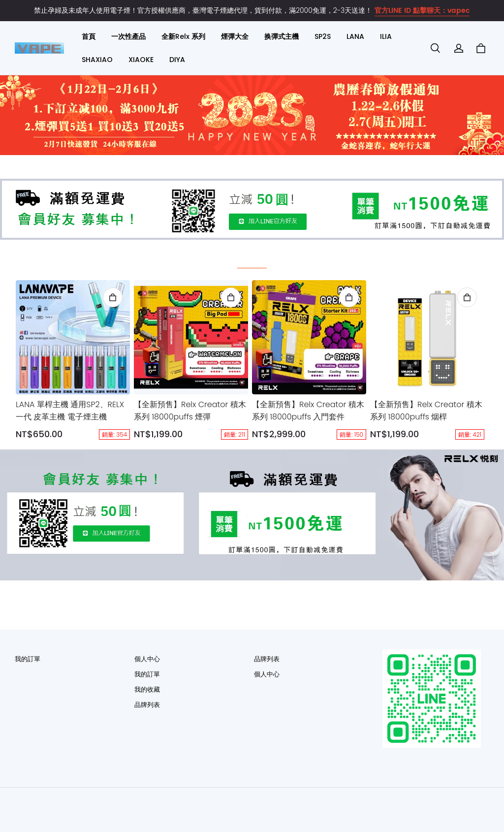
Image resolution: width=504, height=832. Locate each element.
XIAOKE (141, 60)
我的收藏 (147, 689)
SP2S (323, 36)
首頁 (89, 36)
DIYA (177, 60)
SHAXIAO (97, 60)
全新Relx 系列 (183, 36)
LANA (355, 36)
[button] (435, 48)
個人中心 (147, 659)
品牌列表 (147, 705)
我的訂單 (28, 659)
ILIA (386, 36)
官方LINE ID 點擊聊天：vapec (422, 11)
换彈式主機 (282, 36)
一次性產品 (128, 36)
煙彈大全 (235, 36)
